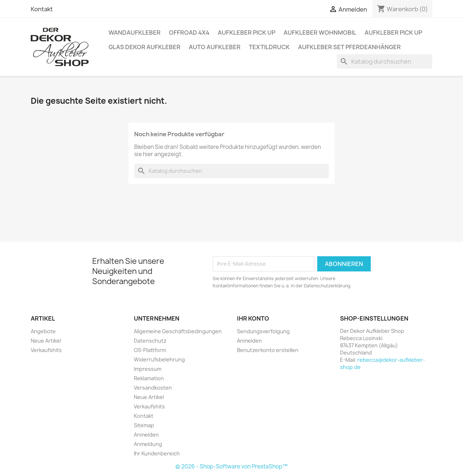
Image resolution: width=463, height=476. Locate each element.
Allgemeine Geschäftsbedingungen (178, 331)
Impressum (148, 369)
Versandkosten (153, 388)
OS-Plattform (150, 350)
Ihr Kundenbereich (157, 453)
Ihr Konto (253, 318)
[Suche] (385, 61)
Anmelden (146, 435)
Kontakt (42, 9)
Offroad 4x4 (189, 33)
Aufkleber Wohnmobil (320, 33)
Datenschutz (150, 341)
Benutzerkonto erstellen (268, 350)
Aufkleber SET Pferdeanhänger (349, 47)
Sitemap (144, 425)
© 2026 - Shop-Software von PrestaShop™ (231, 466)
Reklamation (149, 378)
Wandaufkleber (135, 33)
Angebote (43, 331)
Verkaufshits (46, 350)
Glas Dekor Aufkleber (145, 47)
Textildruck (269, 47)
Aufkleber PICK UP (247, 33)
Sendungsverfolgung (263, 331)
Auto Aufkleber (215, 47)
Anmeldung (148, 444)
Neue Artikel (46, 341)
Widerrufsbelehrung (159, 359)
